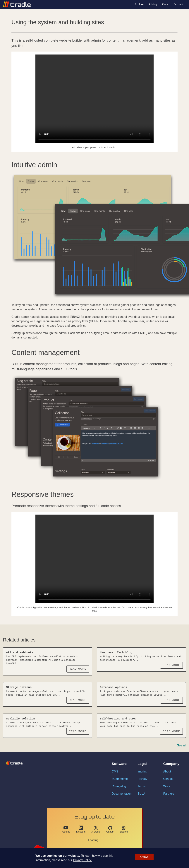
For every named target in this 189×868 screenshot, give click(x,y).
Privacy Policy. (83, 860)
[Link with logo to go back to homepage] (17, 4)
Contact (168, 779)
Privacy (142, 779)
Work (167, 786)
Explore (139, 4)
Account (178, 4)
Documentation (122, 794)
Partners (169, 794)
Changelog (119, 786)
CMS (115, 771)
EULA (141, 794)
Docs (165, 4)
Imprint (142, 771)
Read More (78, 669)
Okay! (144, 857)
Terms (142, 786)
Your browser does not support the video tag (94, 99)
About (167, 771)
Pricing (153, 4)
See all (182, 745)
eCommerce (120, 779)
